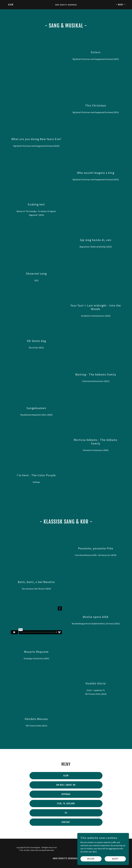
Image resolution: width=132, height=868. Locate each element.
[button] (121, 5)
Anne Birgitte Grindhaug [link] (66, 858)
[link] (66, 5)
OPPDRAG (66, 794)
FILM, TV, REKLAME (66, 804)
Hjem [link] (11, 5)
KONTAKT (66, 822)
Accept (115, 859)
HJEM (66, 776)
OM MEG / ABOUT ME (66, 785)
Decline (91, 859)
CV (66, 813)
